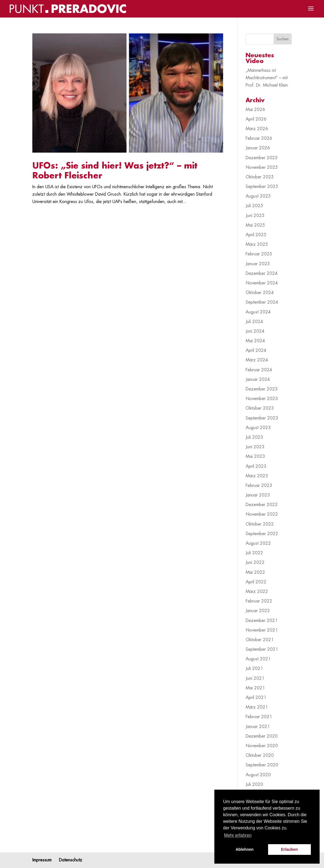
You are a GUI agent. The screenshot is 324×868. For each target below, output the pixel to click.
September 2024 (262, 302)
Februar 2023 (259, 486)
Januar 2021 (258, 727)
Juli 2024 (254, 322)
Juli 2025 (254, 206)
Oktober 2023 (260, 408)
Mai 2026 (255, 110)
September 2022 (262, 534)
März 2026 (257, 129)
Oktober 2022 (260, 524)
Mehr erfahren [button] (238, 835)
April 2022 (256, 582)
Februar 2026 (259, 138)
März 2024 (257, 360)
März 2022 (257, 592)
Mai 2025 (255, 225)
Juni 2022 (255, 563)
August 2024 (258, 312)
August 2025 (258, 196)
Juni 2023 (255, 447)
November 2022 (262, 514)
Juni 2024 (255, 331)
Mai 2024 (255, 341)
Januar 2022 (258, 611)
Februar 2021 (259, 717)
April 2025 (256, 235)
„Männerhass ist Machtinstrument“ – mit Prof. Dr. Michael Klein (267, 78)
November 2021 (262, 630)
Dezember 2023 (262, 389)
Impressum (42, 860)
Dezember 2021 (262, 621)
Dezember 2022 (262, 505)
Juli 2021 (254, 669)
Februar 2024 (259, 370)
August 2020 (258, 775)
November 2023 (262, 399)
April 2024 (256, 350)
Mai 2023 (255, 456)
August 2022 (258, 543)
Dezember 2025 (262, 158)
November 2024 (262, 283)
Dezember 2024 (262, 273)
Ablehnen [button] (245, 849)
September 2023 (262, 418)
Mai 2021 (255, 688)
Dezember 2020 (262, 736)
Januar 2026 (258, 148)
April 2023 (256, 466)
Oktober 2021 (260, 640)
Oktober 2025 (260, 177)
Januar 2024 (258, 379)
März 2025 (257, 244)
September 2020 (262, 765)
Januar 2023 (258, 495)
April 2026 (256, 119)
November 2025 (262, 167)
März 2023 (257, 476)
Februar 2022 (259, 601)
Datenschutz (71, 860)
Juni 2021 (255, 678)
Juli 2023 (254, 437)
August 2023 (258, 428)
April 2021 (256, 698)
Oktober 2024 (260, 293)
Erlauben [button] (289, 849)
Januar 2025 (258, 264)
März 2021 (257, 707)
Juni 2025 (255, 216)
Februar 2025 (259, 254)
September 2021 (262, 649)
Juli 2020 (254, 784)
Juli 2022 (254, 553)
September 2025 (262, 187)
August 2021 (258, 659)
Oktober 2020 (260, 755)
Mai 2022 (255, 572)
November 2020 (262, 746)
